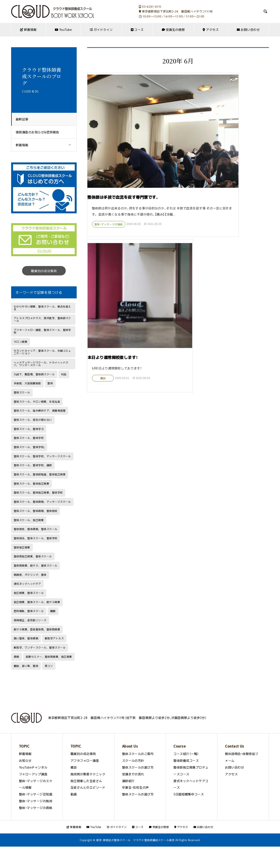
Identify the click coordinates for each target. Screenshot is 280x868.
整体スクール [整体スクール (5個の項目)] (22, 392)
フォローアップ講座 (33, 774)
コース (137, 30)
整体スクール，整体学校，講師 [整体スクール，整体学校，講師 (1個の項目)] (33, 465)
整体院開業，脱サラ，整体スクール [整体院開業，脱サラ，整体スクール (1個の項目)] (36, 565)
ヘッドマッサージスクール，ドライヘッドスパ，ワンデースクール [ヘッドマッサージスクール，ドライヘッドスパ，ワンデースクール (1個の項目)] (41, 364)
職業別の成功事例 (44, 271)
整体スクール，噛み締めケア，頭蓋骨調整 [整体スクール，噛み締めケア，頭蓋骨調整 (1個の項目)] (40, 411)
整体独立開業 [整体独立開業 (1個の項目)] (22, 547)
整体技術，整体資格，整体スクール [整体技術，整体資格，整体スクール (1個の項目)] (36, 529)
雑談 (195, 189)
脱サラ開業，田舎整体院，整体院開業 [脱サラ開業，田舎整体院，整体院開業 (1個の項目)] (37, 629)
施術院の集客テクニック (88, 774)
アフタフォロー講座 (85, 760)
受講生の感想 (173, 30)
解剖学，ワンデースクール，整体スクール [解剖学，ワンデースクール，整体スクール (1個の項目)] (40, 647)
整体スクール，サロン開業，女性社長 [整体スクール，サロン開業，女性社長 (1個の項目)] (37, 402)
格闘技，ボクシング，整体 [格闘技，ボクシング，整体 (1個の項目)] (30, 575)
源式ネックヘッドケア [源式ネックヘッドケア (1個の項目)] (27, 584)
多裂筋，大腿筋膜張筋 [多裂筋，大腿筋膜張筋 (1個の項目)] (27, 383)
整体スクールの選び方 (138, 767)
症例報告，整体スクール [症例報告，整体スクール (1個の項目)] (29, 611)
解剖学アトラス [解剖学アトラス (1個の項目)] (54, 638)
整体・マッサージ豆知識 (36, 794)
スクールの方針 (133, 760)
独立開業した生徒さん (86, 781)
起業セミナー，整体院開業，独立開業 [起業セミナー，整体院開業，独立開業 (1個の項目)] (49, 657)
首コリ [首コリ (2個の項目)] (49, 666)
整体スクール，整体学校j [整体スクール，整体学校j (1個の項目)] (29, 447)
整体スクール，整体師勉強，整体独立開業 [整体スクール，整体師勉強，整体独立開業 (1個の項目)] (40, 474)
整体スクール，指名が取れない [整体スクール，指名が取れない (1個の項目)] (33, 420)
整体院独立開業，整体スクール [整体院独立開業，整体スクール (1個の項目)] (33, 556)
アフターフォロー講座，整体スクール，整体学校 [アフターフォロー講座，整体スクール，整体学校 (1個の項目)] (42, 331)
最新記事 (24, 119)
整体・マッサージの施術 (109, 181)
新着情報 (28, 30)
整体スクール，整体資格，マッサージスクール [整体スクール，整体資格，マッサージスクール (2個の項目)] (42, 502)
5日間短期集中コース (189, 794)
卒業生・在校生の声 (136, 787)
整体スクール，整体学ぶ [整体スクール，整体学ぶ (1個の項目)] (29, 429)
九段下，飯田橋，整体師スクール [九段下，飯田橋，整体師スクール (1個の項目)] (34, 374)
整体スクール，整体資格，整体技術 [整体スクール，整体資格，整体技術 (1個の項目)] (36, 511)
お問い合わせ (248, 30)
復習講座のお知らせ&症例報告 (40, 132)
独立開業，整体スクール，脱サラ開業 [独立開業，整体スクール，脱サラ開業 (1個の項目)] (37, 602)
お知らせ (25, 760)
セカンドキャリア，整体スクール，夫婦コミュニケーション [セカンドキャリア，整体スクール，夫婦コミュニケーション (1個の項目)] (42, 352)
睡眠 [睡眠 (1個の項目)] (53, 611)
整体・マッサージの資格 (36, 808)
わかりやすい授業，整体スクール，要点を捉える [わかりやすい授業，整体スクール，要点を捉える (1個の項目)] (42, 308)
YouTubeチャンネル (33, 767)
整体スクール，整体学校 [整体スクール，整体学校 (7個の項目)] (29, 438)
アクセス (211, 30)
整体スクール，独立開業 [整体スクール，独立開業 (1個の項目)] (29, 520)
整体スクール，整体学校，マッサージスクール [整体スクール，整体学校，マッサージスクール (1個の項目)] (42, 456)
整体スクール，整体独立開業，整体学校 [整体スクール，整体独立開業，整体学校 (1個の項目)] (38, 492)
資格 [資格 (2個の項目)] (16, 657)
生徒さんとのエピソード (88, 787)
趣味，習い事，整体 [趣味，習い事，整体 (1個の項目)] (26, 666)
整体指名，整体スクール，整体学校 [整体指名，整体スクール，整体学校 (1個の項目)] (36, 538)
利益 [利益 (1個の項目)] (64, 374)
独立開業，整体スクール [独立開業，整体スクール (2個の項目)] (29, 593)
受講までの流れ (133, 774)
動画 (74, 794)
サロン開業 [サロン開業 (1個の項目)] (21, 342)
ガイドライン (101, 30)
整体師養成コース (186, 760)
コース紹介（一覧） (186, 754)
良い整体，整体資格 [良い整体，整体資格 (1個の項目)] (26, 638)
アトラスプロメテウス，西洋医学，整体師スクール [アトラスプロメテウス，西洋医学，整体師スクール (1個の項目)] (42, 319)
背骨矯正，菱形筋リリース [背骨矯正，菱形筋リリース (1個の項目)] (30, 620)
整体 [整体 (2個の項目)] (50, 383)
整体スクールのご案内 (138, 754)
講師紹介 (128, 781)
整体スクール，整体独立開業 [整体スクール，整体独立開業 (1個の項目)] (31, 484)
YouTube (63, 30)
